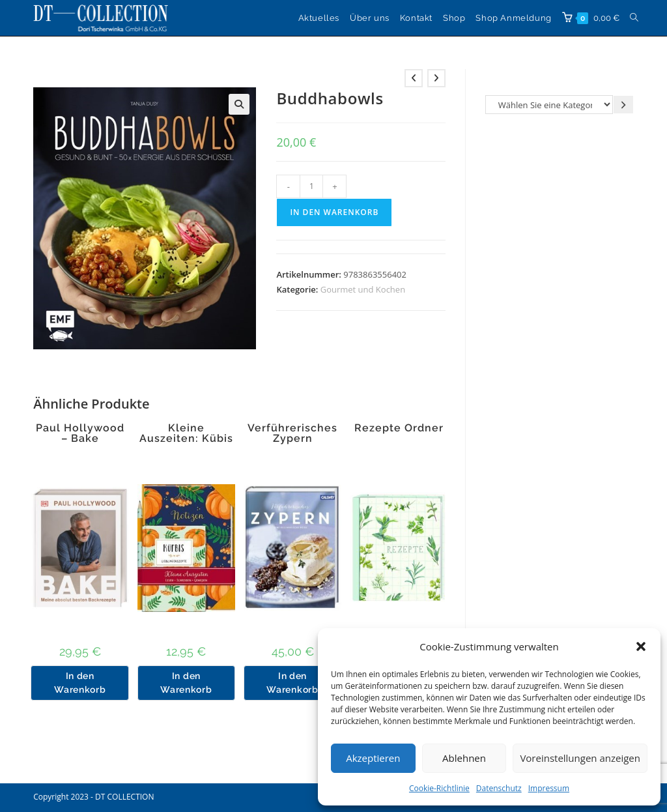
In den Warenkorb (334, 212)
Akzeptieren (373, 758)
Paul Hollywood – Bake (80, 433)
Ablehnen (464, 758)
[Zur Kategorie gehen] (623, 105)
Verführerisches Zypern (292, 433)
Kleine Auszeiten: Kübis (186, 433)
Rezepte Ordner (399, 428)
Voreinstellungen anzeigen (580, 758)
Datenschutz (499, 788)
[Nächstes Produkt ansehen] (436, 78)
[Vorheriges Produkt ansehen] (414, 78)
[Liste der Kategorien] (549, 105)
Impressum (549, 788)
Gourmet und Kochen (363, 289)
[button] (641, 646)
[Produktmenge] (311, 186)
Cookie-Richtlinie (439, 788)
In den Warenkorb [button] (80, 683)
